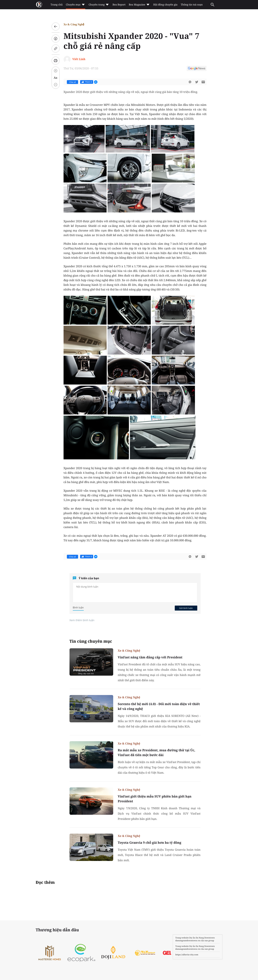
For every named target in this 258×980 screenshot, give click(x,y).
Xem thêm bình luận (82, 620)
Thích (87, 82)
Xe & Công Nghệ (74, 24)
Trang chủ (57, 5)
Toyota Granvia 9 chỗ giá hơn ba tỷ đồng (150, 843)
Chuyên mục (76, 5)
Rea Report (119, 5)
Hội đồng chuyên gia (165, 5)
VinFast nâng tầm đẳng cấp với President (150, 657)
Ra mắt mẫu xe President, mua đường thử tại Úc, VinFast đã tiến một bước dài (157, 753)
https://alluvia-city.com (187, 955)
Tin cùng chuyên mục (91, 641)
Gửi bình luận (186, 608)
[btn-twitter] (197, 82)
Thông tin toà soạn (192, 5)
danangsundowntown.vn (188, 941)
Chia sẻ (73, 82)
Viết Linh (79, 59)
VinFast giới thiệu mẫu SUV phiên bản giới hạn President (155, 799)
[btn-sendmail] (203, 82)
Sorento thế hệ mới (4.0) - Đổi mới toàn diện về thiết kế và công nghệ (159, 706)
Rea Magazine (139, 5)
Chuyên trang (99, 5)
